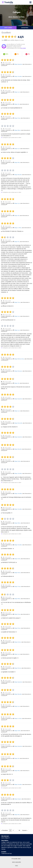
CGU (16, 866)
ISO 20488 (23, 48)
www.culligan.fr (5, 838)
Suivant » (25, 830)
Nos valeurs (16, 862)
